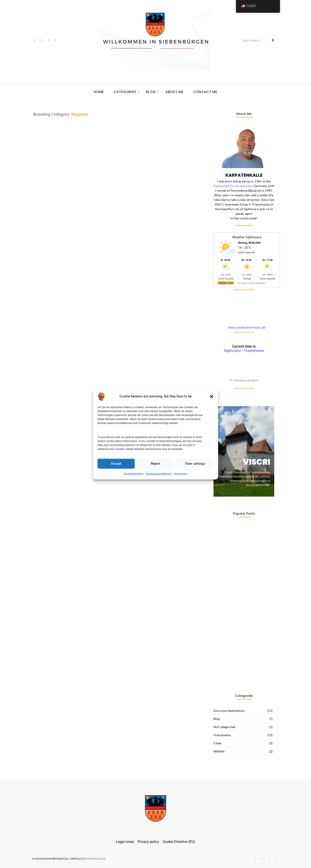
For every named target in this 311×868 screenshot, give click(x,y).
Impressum (181, 474)
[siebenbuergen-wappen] (156, 808)
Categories (126, 92)
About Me (175, 92)
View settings (195, 464)
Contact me (205, 92)
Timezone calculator (245, 380)
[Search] (255, 41)
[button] (212, 396)
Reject (155, 464)
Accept (116, 464)
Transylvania (96, 859)
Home (99, 92)
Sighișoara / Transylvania (244, 349)
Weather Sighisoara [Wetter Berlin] (247, 237)
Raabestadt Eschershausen (232, 186)
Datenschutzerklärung (159, 474)
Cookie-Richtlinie (133, 474)
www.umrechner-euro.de (247, 328)
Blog (152, 92)
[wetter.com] (226, 284)
